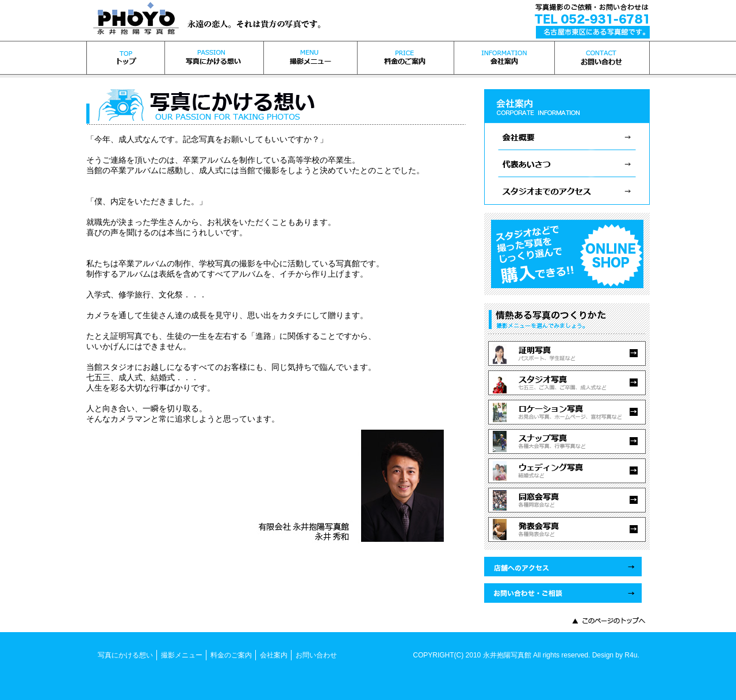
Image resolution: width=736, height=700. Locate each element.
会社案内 (274, 655)
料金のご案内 (231, 655)
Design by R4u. (616, 655)
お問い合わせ (316, 655)
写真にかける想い (125, 655)
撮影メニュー (182, 655)
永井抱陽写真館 (507, 655)
